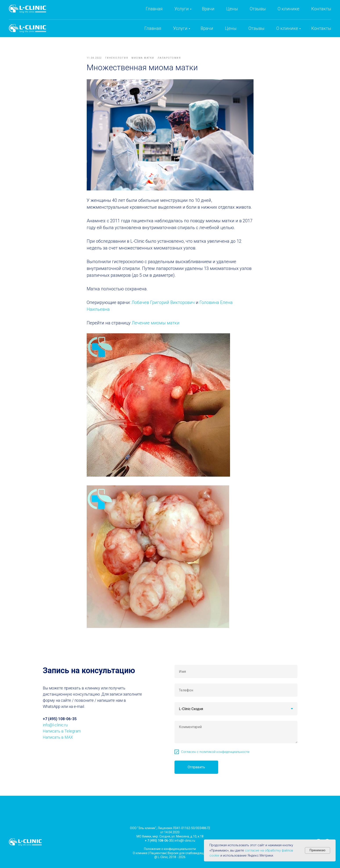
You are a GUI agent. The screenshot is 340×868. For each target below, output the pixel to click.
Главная (153, 28)
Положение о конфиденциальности (170, 854)
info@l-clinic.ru (293, 13)
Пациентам (158, 858)
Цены (231, 28)
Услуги (180, 28)
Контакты (321, 28)
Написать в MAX (58, 742)
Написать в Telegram (62, 736)
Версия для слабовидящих (187, 858)
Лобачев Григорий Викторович (163, 305)
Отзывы (256, 28)
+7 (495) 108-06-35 (250, 13)
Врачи (207, 28)
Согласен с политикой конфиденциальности (215, 756)
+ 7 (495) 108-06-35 (159, 845)
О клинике (287, 28)
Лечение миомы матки (156, 325)
